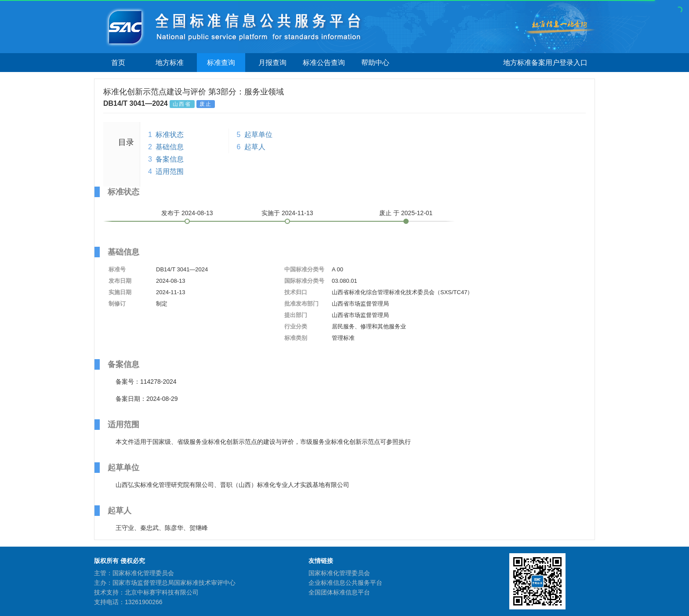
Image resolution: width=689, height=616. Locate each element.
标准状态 (170, 135)
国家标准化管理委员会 (339, 573)
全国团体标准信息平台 (339, 592)
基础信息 (170, 147)
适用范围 (170, 171)
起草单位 (258, 135)
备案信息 (170, 159)
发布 (187, 213)
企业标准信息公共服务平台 (345, 583)
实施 (287, 213)
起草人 (255, 147)
